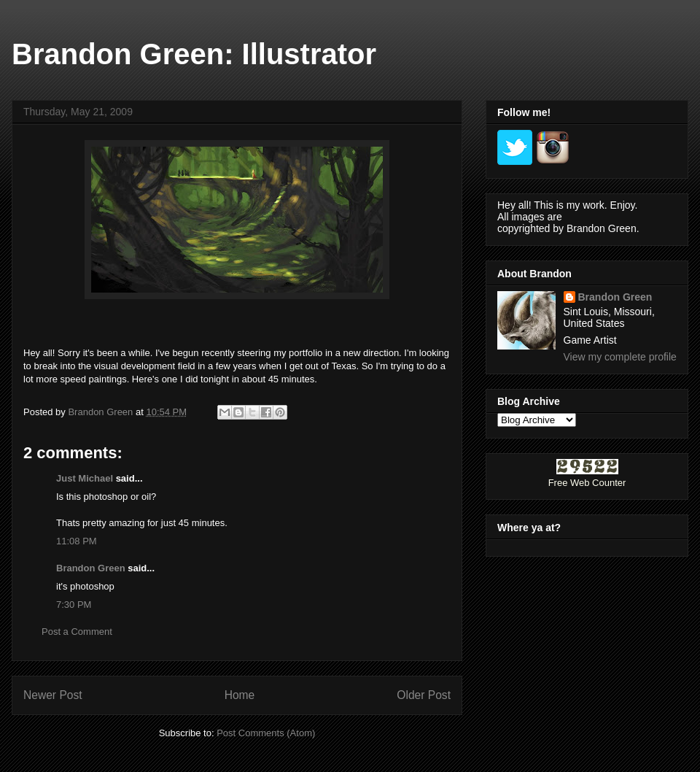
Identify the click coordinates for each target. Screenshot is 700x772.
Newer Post (53, 695)
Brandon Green (91, 568)
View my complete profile (620, 357)
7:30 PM (74, 605)
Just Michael (85, 478)
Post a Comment (77, 632)
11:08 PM (77, 541)
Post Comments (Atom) (266, 733)
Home (240, 695)
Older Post (424, 695)
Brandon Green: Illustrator (194, 54)
